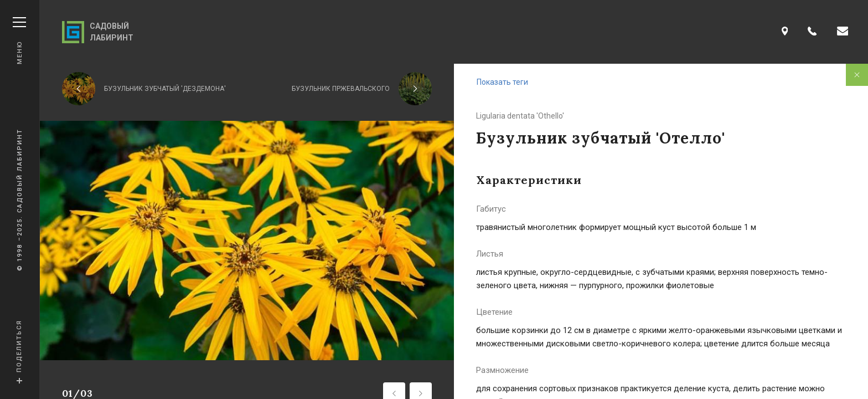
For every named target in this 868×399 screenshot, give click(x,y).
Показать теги (502, 82)
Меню (19, 41)
